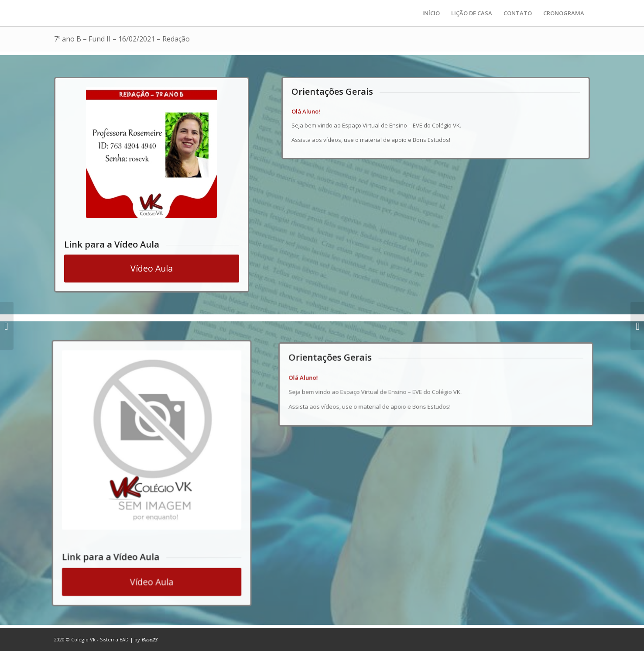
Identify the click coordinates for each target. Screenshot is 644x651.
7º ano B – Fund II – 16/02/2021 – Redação (122, 39)
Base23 (149, 639)
